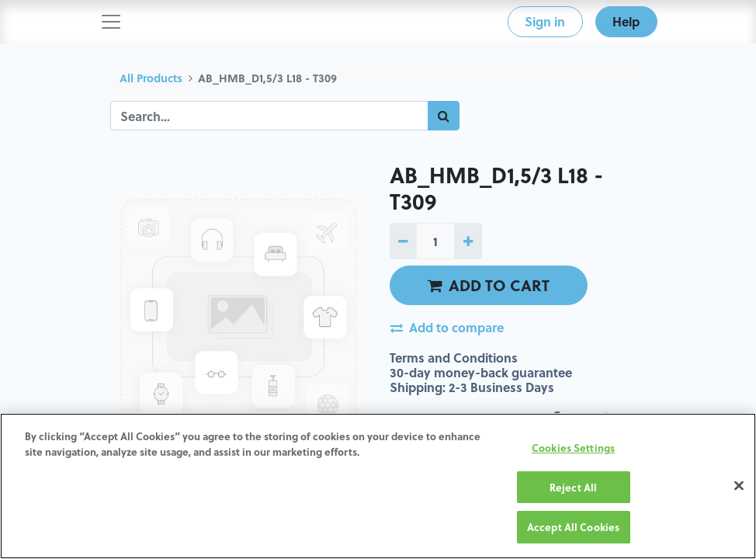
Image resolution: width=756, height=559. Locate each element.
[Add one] (468, 241)
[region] (378, 486)
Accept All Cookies (573, 527)
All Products (151, 78)
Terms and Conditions (454, 358)
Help (626, 21)
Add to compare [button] (447, 327)
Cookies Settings (573, 448)
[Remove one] (403, 241)
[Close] (739, 486)
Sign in (545, 21)
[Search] (444, 116)
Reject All (573, 487)
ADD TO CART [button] (489, 285)
